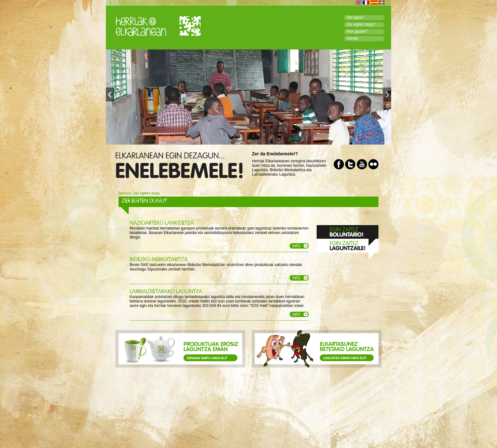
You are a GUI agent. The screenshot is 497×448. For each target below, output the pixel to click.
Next (387, 97)
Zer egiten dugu (147, 193)
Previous (110, 97)
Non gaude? (357, 31)
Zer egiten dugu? (361, 24)
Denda (352, 38)
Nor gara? (355, 17)
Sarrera (125, 193)
